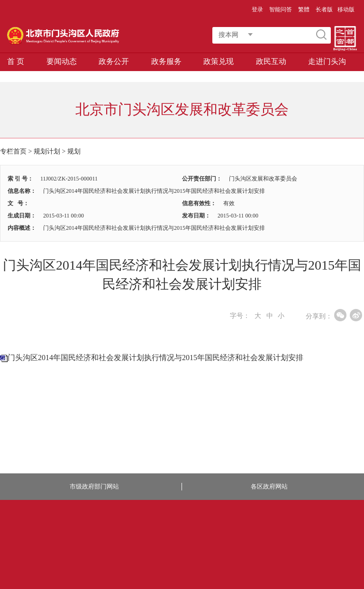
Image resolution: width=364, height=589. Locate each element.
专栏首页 (13, 151)
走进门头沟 (327, 61)
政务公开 (114, 61)
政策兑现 (218, 61)
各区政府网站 (269, 486)
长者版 (324, 9)
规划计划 (47, 151)
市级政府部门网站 (94, 486)
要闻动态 (62, 61)
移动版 (346, 9)
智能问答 (281, 9)
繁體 (304, 9)
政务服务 (166, 61)
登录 (257, 9)
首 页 (16, 61)
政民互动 (271, 61)
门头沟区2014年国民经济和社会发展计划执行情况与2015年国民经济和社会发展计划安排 (155, 358)
